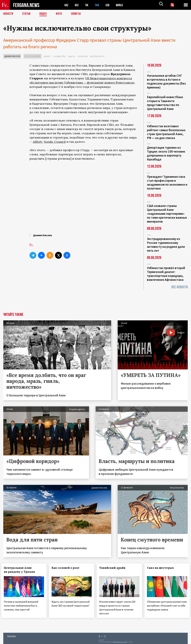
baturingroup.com (120, 640)
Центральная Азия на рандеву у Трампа (21, 570)
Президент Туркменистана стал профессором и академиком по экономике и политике (167, 183)
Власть (72, 56)
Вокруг (47, 56)
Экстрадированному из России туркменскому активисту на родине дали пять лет (166, 245)
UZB (110, 5)
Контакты (12, 634)
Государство (59, 56)
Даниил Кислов (12, 56)
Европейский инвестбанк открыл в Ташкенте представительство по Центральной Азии (165, 103)
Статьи (27, 14)
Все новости (180, 287)
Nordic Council (55, 142)
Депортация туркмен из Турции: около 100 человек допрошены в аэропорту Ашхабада (166, 153)
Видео (44, 14)
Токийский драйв (114, 568)
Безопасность (97, 56)
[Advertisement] (83, 288)
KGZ (77, 5)
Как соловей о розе (67, 568)
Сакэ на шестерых (162, 568)
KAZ (67, 5)
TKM (99, 5)
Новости (9, 14)
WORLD (122, 5)
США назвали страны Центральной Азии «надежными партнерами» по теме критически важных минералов (167, 214)
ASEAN (37, 142)
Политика (83, 56)
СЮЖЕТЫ (78, 14)
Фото (60, 14)
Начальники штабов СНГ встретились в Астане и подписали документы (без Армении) (166, 81)
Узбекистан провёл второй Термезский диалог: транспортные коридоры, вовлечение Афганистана (166, 274)
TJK (88, 5)
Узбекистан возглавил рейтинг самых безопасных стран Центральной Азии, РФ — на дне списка (166, 132)
